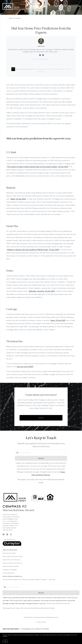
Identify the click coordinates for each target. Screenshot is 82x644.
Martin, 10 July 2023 (18, 199)
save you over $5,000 (25, 367)
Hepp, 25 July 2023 (58, 320)
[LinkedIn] (7, 535)
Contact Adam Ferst (9, 573)
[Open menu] (79, 6)
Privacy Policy (41, 622)
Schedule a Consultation (10, 570)
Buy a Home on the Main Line (11, 560)
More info (10, 636)
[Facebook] (4, 535)
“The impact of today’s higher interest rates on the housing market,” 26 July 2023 (37, 167)
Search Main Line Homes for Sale (12, 556)
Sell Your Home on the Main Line (12, 563)
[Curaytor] (12, 545)
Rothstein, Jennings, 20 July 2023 (42, 291)
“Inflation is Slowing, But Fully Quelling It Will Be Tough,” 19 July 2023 (33, 250)
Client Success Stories (9, 553)
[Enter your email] (43, 453)
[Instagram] (11, 535)
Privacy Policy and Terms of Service (58, 603)
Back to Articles (15, 18)
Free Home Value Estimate (11, 566)
